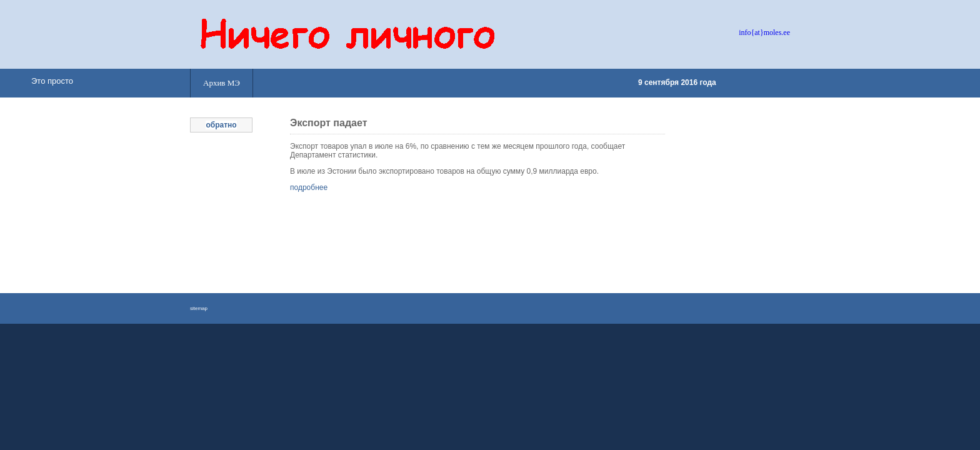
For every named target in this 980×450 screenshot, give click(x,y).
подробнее (309, 187)
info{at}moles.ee (764, 32)
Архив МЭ (222, 83)
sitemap (199, 308)
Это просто (52, 81)
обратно (221, 125)
